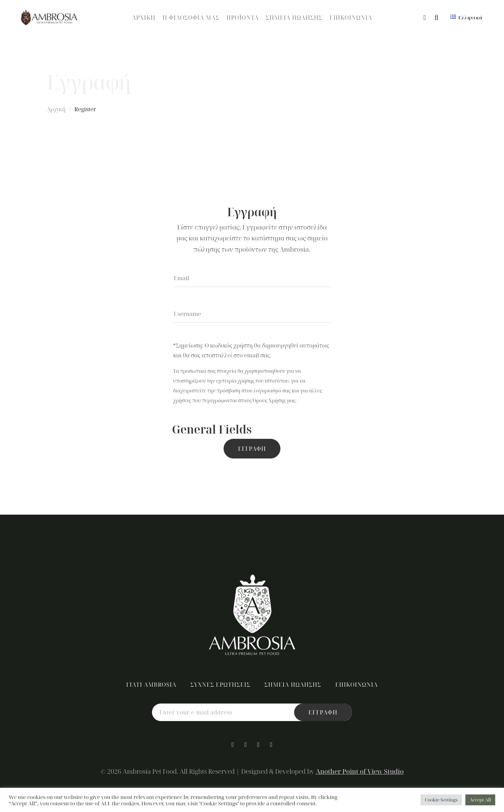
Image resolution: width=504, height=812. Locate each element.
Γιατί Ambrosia (151, 685)
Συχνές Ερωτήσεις (221, 685)
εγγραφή (323, 712)
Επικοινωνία (351, 18)
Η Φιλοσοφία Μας (191, 18)
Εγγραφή (252, 449)
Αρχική (144, 18)
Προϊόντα (243, 18)
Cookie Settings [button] (441, 800)
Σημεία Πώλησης (294, 18)
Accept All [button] (480, 800)
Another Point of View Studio (360, 771)
